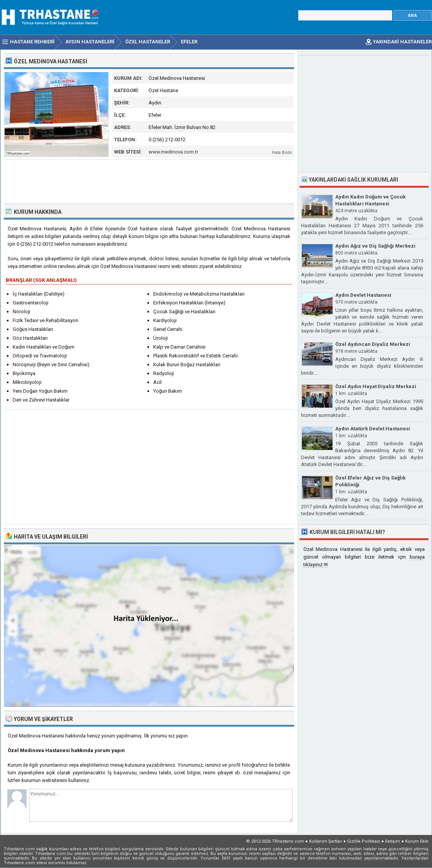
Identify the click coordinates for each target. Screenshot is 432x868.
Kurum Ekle (417, 841)
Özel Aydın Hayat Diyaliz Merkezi (376, 386)
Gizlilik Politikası (364, 841)
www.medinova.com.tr (173, 152)
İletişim (393, 841)
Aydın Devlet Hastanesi (363, 295)
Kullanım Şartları (326, 841)
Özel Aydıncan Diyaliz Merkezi (373, 344)
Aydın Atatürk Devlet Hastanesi (373, 429)
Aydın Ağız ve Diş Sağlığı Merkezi (375, 246)
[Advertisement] (149, 181)
